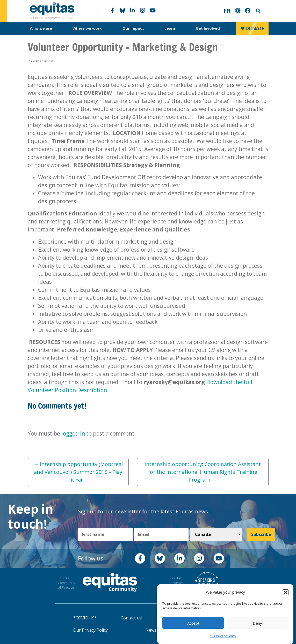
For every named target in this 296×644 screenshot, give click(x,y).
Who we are (41, 28)
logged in (73, 433)
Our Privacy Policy (223, 636)
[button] (286, 592)
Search (258, 11)
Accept (193, 623)
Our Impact (133, 28)
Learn (170, 28)
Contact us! (131, 618)
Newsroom (156, 630)
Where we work (87, 28)
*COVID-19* (85, 618)
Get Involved (208, 28)
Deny (257, 623)
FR (227, 11)
